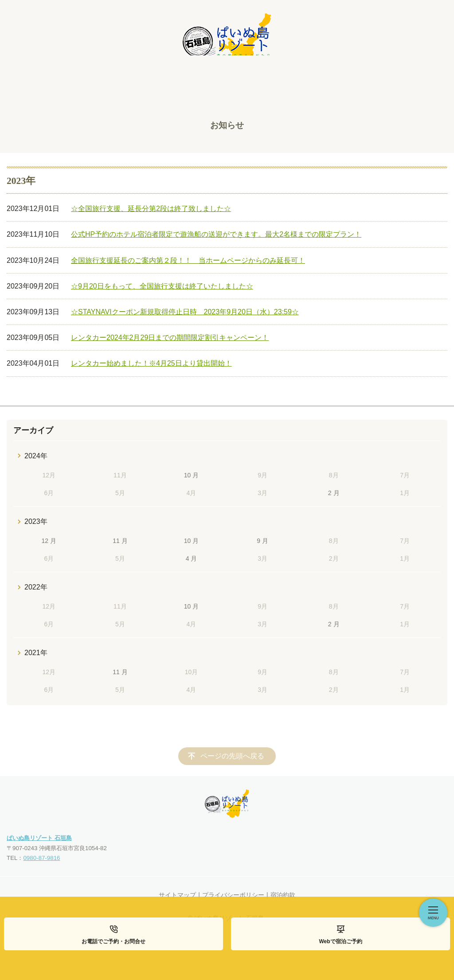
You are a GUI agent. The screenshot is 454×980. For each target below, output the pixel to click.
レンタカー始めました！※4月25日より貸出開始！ (151, 363)
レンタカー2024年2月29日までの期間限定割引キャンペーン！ (170, 338)
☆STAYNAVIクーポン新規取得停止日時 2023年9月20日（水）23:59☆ (185, 312)
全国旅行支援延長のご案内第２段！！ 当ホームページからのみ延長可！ (188, 260)
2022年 (36, 587)
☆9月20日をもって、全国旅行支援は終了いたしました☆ (162, 286)
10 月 (191, 475)
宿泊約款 (283, 895)
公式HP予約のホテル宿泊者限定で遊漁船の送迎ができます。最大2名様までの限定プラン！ (216, 234)
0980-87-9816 (41, 858)
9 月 (262, 541)
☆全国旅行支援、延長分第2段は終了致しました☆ (151, 209)
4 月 (192, 558)
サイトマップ (177, 895)
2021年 (36, 653)
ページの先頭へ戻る (232, 756)
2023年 (36, 521)
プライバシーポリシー (233, 895)
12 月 (49, 541)
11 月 (120, 541)
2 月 (334, 493)
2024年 (36, 456)
